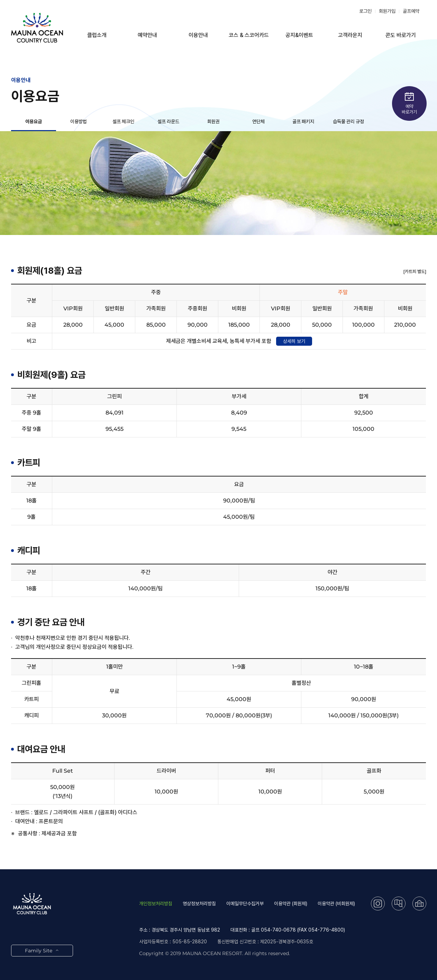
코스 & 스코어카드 (249, 35)
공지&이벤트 (299, 35)
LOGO (37, 28)
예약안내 (147, 35)
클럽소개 (97, 35)
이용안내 (198, 35)
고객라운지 (350, 35)
